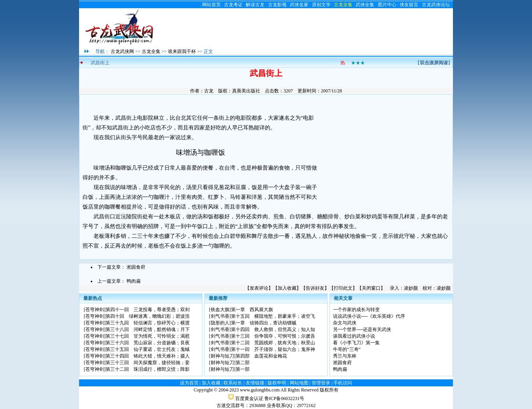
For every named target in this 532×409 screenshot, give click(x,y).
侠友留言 (409, 5)
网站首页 (211, 5)
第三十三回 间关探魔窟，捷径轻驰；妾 (148, 363)
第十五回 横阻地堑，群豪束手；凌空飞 (273, 316)
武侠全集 (365, 5)
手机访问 (343, 383)
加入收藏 (287, 288)
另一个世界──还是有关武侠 (362, 329)
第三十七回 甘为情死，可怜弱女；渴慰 (148, 336)
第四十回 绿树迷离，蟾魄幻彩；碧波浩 (148, 316)
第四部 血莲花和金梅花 (261, 356)
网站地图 (299, 383)
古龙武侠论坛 (436, 5)
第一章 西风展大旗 (252, 310)
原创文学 (321, 5)
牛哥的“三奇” (347, 349)
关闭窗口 (371, 288)
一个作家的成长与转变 (356, 310)
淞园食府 (136, 267)
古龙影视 (277, 5)
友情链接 (255, 383)
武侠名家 (299, 5)
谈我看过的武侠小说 (354, 336)
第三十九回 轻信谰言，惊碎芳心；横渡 (148, 323)
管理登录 (321, 383)
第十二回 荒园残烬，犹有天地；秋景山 (273, 343)
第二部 (243, 363)
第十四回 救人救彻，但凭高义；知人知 (273, 329)
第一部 (243, 369)
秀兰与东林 (345, 356)
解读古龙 (255, 5)
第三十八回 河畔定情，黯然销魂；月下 (148, 329)
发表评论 (259, 288)
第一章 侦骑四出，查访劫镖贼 (264, 323)
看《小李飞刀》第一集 (356, 343)
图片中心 (387, 5)
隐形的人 (220, 323)
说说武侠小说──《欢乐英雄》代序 (369, 316)
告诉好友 (315, 288)
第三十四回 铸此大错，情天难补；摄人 (148, 356)
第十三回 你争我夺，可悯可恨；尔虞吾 (273, 336)
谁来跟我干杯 (182, 51)
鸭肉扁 (134, 281)
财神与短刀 (222, 356)
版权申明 (277, 383)
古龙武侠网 (122, 51)
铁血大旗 (220, 310)
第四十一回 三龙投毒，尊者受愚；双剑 (148, 310)
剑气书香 (220, 316)
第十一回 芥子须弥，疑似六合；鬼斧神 (273, 349)
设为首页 (189, 383)
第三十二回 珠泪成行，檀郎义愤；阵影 (148, 369)
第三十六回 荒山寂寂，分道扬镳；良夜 (148, 343)
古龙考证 (233, 5)
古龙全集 (343, 5)
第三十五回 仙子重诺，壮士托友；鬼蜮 (148, 349)
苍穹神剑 (95, 310)
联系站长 (233, 383)
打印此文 (343, 288)
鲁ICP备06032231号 (284, 398)
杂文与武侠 (345, 323)
